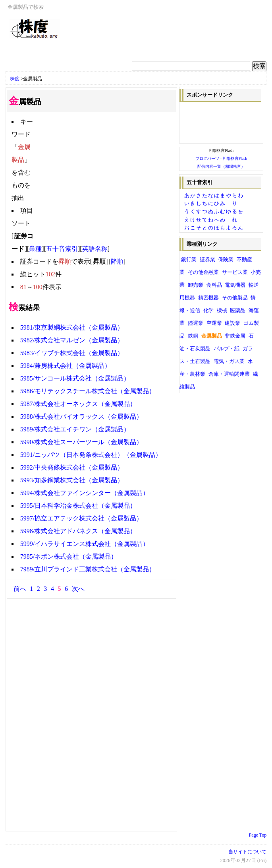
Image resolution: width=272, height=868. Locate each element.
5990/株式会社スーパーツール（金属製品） (81, 442)
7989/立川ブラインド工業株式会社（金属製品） (88, 569)
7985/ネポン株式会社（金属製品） (69, 556)
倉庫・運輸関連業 (229, 374)
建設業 (232, 323)
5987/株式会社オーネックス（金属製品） (78, 404)
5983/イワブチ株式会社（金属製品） (72, 353)
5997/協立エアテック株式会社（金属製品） (81, 518)
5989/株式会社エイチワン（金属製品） (75, 429)
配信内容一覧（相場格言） (221, 166)
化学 (208, 311)
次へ (78, 589)
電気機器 (235, 285)
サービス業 (235, 272)
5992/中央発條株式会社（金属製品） (72, 467)
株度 (15, 79)
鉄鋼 (193, 336)
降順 (117, 261)
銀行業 (189, 260)
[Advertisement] (102, 49)
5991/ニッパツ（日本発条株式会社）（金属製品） (91, 455)
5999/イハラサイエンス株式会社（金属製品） (85, 544)
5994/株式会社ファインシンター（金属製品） (85, 493)
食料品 (214, 285)
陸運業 (196, 323)
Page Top (258, 835)
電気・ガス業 (229, 361)
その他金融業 (203, 272)
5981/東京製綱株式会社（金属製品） (72, 327)
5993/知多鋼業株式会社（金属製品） (72, 480)
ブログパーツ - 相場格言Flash (221, 158)
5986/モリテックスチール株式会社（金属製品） (88, 391)
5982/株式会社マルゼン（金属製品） (72, 340)
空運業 (214, 323)
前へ (20, 589)
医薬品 (238, 311)
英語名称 (95, 249)
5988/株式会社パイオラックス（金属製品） (81, 417)
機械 (222, 311)
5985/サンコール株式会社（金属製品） (75, 378)
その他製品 (235, 298)
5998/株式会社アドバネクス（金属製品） (78, 531)
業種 (35, 249)
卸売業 (196, 285)
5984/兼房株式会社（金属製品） (66, 366)
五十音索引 (62, 249)
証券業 (207, 260)
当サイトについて (247, 852)
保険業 (226, 260)
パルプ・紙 (227, 349)
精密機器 (208, 298)
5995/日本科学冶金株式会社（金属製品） (78, 506)
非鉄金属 (235, 336)
